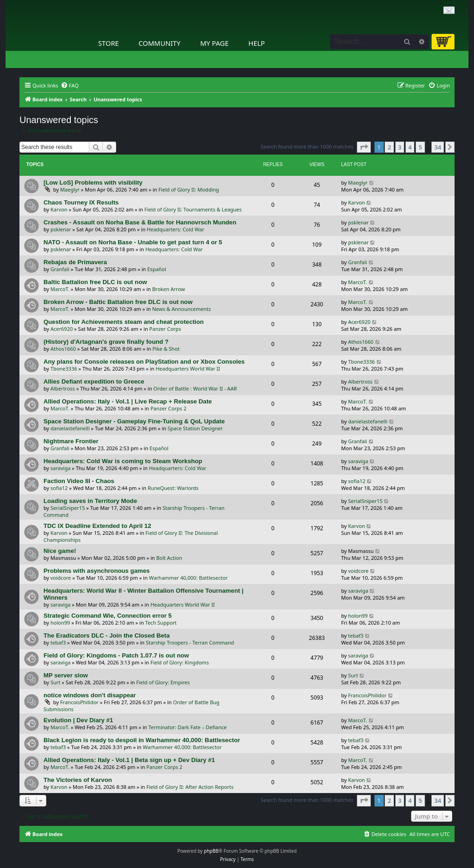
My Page (214, 43)
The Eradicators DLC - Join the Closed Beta (107, 635)
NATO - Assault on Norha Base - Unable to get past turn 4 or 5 (133, 242)
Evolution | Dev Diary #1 (78, 720)
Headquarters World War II (188, 369)
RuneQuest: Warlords (173, 488)
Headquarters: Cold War (175, 229)
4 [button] (410, 147)
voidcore (61, 578)
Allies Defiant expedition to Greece (94, 381)
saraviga (60, 468)
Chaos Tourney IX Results (81, 202)
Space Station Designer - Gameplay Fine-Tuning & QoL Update (134, 421)
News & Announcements (182, 309)
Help (257, 43)
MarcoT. (60, 289)
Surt (55, 682)
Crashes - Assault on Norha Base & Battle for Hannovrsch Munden (140, 222)
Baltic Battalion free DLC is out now (95, 282)
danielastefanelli (70, 428)
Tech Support (161, 623)
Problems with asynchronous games (97, 571)
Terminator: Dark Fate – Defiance (188, 727)
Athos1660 (63, 349)
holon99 (60, 623)
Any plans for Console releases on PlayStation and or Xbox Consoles (144, 362)
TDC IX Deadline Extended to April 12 (97, 526)
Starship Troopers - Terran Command (190, 642)
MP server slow (66, 675)
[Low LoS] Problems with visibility (93, 183)
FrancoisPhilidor (79, 702)
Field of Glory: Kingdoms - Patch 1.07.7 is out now (116, 655)
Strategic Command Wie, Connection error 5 (108, 616)
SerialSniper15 (68, 508)
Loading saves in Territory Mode (90, 501)
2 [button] (389, 147)
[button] (364, 147)
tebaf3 (58, 642)
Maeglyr (70, 189)
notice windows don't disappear (90, 695)
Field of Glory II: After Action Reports (190, 787)
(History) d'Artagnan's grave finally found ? (106, 342)
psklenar (61, 229)
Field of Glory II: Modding (189, 189)
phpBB (211, 851)
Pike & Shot (166, 349)
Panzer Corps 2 (168, 408)
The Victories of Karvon (78, 780)
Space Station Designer (195, 428)
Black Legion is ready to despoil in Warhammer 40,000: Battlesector (142, 740)
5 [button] (420, 147)
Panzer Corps (165, 329)
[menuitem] (70, 86)
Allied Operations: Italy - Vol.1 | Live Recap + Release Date (128, 401)
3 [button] (400, 147)
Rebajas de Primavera (75, 262)
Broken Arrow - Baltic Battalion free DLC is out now (118, 302)
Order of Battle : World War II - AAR (195, 388)
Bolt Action (169, 558)
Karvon (59, 209)
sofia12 (59, 488)
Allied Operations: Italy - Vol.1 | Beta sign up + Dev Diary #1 (129, 760)
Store (109, 43)
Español (157, 269)
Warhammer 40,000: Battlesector (188, 578)
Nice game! (60, 551)
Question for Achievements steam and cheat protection (124, 322)
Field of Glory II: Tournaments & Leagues (193, 209)
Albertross (63, 388)
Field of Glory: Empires (163, 682)
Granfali (60, 269)
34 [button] (438, 147)
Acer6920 (62, 329)
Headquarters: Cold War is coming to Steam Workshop (123, 461)
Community (159, 43)
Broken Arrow (169, 289)
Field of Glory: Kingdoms (180, 662)
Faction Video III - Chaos (79, 481)
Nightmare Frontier (71, 441)
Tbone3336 (64, 369)
